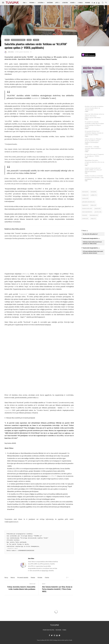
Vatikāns (40, 578)
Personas (32, 3)
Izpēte (57, 3)
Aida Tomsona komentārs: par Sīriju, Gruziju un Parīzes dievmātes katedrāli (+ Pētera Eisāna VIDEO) (57, 589)
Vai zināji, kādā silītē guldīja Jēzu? (90, 234)
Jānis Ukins (11, 52)
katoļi (7, 578)
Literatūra (65, 3)
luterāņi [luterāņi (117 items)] (85, 192)
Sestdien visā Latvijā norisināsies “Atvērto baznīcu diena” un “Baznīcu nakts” (94, 108)
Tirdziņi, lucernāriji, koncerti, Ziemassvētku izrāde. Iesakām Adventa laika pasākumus (21, 588)
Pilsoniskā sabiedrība (18, 40)
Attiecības (41, 3)
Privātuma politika (49, 630)
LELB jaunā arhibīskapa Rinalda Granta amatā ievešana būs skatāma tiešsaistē (93, 252)
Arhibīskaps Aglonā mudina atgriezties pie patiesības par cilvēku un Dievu (92, 243)
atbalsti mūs (12, 549)
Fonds (64, 630)
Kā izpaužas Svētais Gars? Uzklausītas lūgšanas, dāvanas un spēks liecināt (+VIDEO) (94, 133)
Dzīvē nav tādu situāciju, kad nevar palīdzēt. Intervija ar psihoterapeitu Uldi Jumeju (95, 116)
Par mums (88, 3)
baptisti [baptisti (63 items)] (85, 205)
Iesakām (72, 3)
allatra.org (26, 274)
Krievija (13, 578)
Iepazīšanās (50, 3)
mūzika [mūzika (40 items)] (85, 219)
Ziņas (24, 3)
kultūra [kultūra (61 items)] (93, 205)
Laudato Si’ (36, 98)
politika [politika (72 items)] (94, 195)
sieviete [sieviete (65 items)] (85, 198)
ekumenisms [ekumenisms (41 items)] (94, 215)
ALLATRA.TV (52, 476)
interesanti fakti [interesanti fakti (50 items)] (87, 212)
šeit (64, 408)
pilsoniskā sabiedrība (23, 578)
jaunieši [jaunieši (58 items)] (98, 208)
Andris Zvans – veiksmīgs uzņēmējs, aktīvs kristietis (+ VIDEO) (93, 148)
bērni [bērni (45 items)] (85, 215)
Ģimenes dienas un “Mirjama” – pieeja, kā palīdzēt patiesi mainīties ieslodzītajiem (94, 141)
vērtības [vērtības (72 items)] (85, 195)
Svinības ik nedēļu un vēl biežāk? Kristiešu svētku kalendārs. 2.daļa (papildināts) (94, 177)
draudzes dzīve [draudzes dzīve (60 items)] (87, 208)
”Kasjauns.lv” (23, 294)
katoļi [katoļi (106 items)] (93, 192)
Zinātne (36, 40)
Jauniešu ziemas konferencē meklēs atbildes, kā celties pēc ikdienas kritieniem (93, 170)
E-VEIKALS (80, 3)
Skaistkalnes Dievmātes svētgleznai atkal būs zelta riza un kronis (94, 162)
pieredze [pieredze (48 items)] (98, 212)
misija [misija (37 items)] (93, 219)
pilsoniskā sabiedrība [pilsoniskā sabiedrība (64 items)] (88, 202)
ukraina (33, 578)
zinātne (47, 578)
